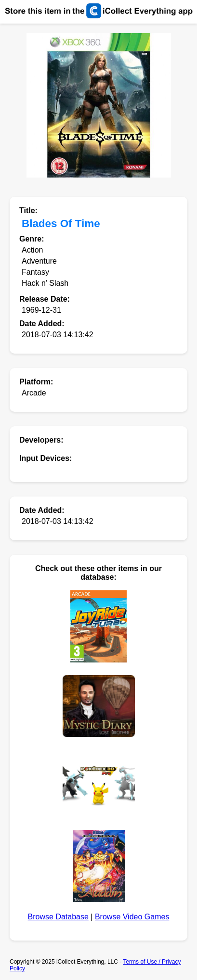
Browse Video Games (132, 917)
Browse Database (58, 917)
